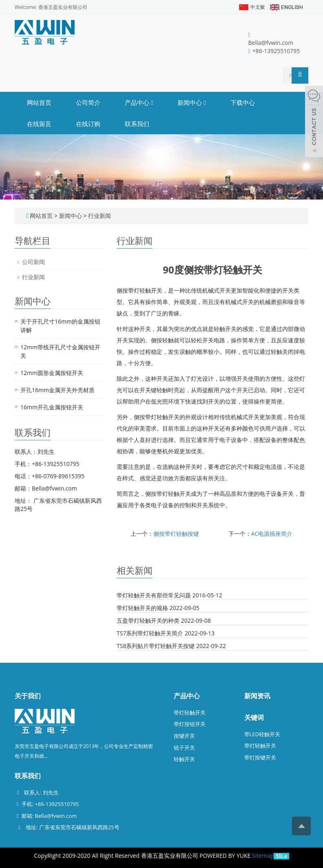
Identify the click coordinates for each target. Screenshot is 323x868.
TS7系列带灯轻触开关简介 (150, 633)
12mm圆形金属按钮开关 (52, 373)
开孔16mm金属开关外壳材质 (58, 390)
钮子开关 (184, 748)
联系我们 (137, 124)
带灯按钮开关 (190, 724)
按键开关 (184, 736)
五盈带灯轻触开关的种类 (148, 620)
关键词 (254, 717)
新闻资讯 (257, 696)
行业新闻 (99, 216)
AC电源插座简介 (272, 534)
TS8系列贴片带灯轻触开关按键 (156, 646)
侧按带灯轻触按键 (176, 534)
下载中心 (243, 102)
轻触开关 (184, 759)
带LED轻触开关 (262, 734)
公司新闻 (33, 262)
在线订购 (88, 124)
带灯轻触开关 (190, 713)
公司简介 (88, 102)
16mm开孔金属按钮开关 (52, 407)
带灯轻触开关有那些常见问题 (154, 595)
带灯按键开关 (260, 757)
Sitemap (263, 856)
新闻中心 (191, 102)
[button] (152, 102)
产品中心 (139, 102)
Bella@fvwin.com (271, 43)
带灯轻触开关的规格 (142, 608)
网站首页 (39, 102)
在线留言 (39, 124)
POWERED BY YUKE (226, 856)
